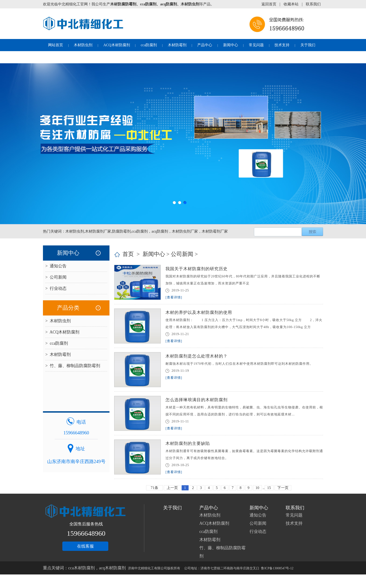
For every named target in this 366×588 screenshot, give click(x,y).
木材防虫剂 (83, 45)
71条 (155, 488)
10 (257, 488)
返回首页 (269, 4)
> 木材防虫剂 (58, 321)
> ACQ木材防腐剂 (62, 332)
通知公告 (258, 515)
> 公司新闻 (56, 277)
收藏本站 (291, 4)
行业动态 (258, 531)
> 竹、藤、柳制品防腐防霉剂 (73, 366)
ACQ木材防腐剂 (117, 45)
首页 (128, 254)
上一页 (172, 488)
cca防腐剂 (149, 45)
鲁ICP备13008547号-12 (277, 568)
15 (269, 488)
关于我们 (308, 45)
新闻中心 (231, 45)
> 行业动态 (56, 288)
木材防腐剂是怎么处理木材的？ (197, 356)
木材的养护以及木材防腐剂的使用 (199, 312)
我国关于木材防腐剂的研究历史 (197, 269)
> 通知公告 (56, 266)
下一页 (283, 488)
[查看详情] (174, 297)
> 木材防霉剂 (58, 354)
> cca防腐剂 (57, 343)
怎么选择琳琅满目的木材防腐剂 (197, 400)
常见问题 (256, 45)
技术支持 (282, 45)
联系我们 (313, 4)
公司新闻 (182, 254)
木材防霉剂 (177, 45)
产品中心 (205, 45)
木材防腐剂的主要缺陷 (188, 443)
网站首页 (56, 45)
